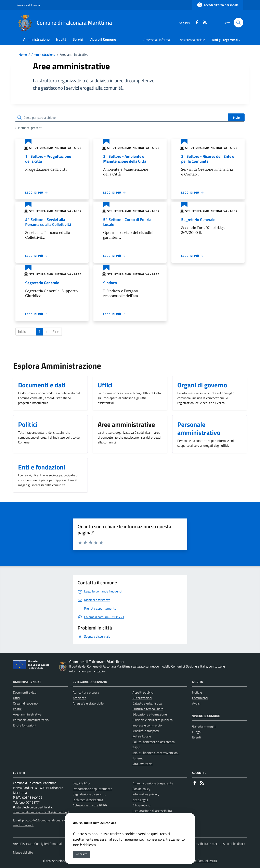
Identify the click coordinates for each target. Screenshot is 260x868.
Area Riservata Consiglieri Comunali (38, 844)
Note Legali (140, 800)
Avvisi (196, 703)
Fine (56, 332)
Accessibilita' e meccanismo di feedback (218, 844)
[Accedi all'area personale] (218, 5)
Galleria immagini (204, 726)
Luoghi (197, 732)
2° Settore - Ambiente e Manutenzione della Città (125, 159)
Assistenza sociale (192, 40)
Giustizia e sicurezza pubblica (153, 720)
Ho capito (82, 854)
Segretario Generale (198, 219)
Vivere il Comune (206, 716)
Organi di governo (25, 703)
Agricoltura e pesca (86, 692)
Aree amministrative (27, 714)
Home (23, 54)
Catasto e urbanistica (147, 703)
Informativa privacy (146, 794)
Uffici (17, 698)
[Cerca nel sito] (238, 23)
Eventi (197, 737)
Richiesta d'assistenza (88, 800)
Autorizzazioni (142, 698)
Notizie (197, 692)
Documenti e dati (25, 692)
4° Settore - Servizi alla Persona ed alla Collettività (48, 222)
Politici (18, 709)
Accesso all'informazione (160, 40)
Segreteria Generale (42, 283)
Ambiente (79, 698)
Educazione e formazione (150, 714)
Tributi (137, 747)
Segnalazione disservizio (89, 794)
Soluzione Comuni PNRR (200, 861)
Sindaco (110, 283)
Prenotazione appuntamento (92, 789)
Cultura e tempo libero (148, 709)
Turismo (138, 758)
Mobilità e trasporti (146, 731)
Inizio (22, 332)
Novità (198, 682)
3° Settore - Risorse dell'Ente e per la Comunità (208, 159)
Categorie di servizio (90, 682)
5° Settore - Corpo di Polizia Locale (127, 222)
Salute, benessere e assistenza (154, 742)
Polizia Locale (142, 736)
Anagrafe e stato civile (88, 703)
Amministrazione (43, 54)
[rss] (203, 23)
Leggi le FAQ (81, 783)
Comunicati (200, 698)
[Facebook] (195, 23)
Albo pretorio (141, 805)
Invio (236, 118)
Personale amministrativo (31, 720)
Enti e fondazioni (25, 725)
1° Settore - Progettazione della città (48, 159)
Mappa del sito (23, 852)
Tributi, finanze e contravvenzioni (155, 753)
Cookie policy (141, 789)
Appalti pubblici (143, 692)
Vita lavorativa (142, 764)
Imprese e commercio (147, 725)
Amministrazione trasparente (153, 783)
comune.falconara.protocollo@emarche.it (41, 812)
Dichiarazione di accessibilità (152, 811)
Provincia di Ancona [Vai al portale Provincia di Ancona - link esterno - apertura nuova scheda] (28, 5)
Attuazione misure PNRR (90, 805)
